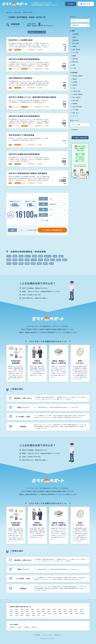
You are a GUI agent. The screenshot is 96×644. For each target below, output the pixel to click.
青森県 (16, 609)
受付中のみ (75, 130)
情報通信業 (75, 40)
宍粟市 (9, 260)
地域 (43, 204)
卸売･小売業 (76, 43)
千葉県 (70, 609)
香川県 (55, 613)
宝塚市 (15, 260)
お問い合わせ (58, 635)
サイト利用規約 (37, 635)
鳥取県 (23, 613)
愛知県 (54, 611)
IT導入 (74, 88)
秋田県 (33, 609)
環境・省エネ (76, 113)
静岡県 (49, 611)
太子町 (55, 256)
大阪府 (76, 611)
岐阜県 (43, 611)
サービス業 (75, 53)
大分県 (16, 616)
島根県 (28, 613)
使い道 (43, 215)
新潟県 (11, 611)
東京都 (76, 609)
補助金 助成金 (9, 12)
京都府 (70, 611)
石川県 (22, 611)
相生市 (9, 264)
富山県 (16, 611)
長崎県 (82, 613)
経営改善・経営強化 (78, 76)
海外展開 (75, 82)
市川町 (40, 260)
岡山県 (34, 613)
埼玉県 (65, 609)
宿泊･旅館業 (76, 34)
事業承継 (75, 104)
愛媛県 (61, 613)
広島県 (39, 613)
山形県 (38, 609)
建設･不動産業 (76, 49)
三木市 (9, 256)
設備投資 (75, 85)
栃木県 (54, 609)
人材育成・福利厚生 (78, 94)
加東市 (34, 256)
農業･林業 (75, 62)
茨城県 (49, 609)
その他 (74, 68)
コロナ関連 (75, 110)
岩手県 (22, 609)
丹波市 (15, 256)
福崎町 (21, 264)
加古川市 (28, 256)
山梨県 (33, 611)
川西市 (27, 260)
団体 (21, 230)
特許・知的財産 (76, 97)
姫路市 (61, 256)
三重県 (60, 611)
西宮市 (33, 264)
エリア (43, 199)
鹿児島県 (28, 616)
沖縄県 (34, 616)
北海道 (11, 609)
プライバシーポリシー (47, 635)
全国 (38, 616)
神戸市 (15, 264)
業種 (43, 210)
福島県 (43, 609)
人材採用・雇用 (76, 91)
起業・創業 (75, 100)
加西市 (40, 256)
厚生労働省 (27, 627)
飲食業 (74, 46)
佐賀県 (77, 613)
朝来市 (59, 260)
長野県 (38, 611)
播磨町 (46, 260)
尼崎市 (21, 260)
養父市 (51, 264)
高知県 (66, 613)
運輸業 (74, 56)
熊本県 (11, 616)
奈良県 (11, 613)
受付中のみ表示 (33, 230)
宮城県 (27, 609)
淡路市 (65, 260)
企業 (12, 230)
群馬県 (60, 609)
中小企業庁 (19, 627)
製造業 (74, 37)
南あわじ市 (48, 256)
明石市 (53, 260)
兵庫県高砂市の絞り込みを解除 (37, 32)
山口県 (44, 613)
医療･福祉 (75, 59)
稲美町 (27, 264)
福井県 (27, 611)
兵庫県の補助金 (18, 12)
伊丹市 (21, 256)
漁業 (74, 65)
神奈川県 (82, 609)
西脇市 (39, 264)
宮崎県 (22, 616)
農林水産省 (34, 627)
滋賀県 (65, 611)
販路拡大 (75, 79)
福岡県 (71, 613)
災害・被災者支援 (77, 107)
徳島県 (50, 613)
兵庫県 (81, 611)
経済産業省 (12, 627)
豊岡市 (45, 264)
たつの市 (34, 260)
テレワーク (75, 116)
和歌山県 (17, 613)
